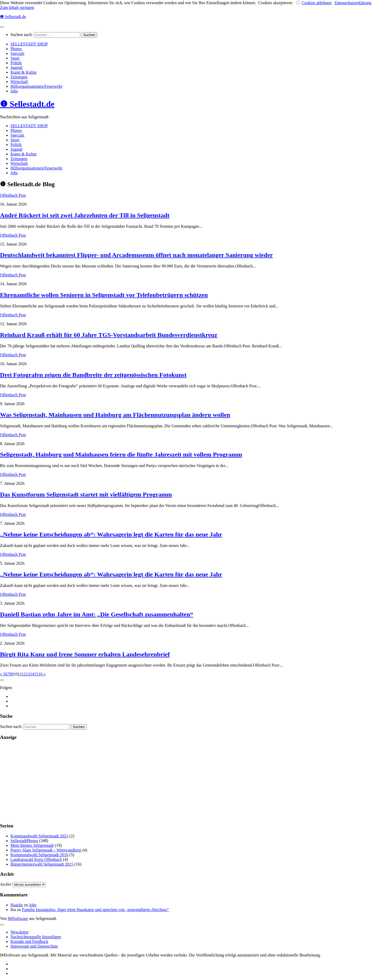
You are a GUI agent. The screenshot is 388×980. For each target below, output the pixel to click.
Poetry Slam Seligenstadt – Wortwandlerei (46, 850)
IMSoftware (18, 918)
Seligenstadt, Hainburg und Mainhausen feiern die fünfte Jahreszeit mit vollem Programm (121, 454)
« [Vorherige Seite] (2, 674)
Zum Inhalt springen (17, 7)
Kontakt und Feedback (29, 941)
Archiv (6, 884)
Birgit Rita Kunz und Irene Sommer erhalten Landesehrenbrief (85, 654)
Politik (16, 63)
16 (40, 674)
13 (28, 674)
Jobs (14, 91)
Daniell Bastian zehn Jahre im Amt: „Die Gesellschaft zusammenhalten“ (97, 614)
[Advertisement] (157, 781)
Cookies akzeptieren (275, 3)
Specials (17, 53)
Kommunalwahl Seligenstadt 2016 (39, 855)
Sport (15, 58)
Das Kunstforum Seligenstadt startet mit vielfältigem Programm (86, 494)
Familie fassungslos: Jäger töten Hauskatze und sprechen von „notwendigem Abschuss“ (95, 910)
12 (24, 674)
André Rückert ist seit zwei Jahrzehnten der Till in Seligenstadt (85, 215)
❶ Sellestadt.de (13, 17)
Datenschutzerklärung (353, 3)
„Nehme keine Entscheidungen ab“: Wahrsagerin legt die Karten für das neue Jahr (111, 534)
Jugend (16, 68)
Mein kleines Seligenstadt (32, 845)
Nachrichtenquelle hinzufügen (36, 937)
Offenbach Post (13, 195)
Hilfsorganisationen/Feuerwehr (36, 86)
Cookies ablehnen (317, 3)
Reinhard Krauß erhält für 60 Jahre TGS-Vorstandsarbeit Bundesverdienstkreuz (109, 335)
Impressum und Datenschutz (34, 946)
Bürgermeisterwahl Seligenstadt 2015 (42, 864)
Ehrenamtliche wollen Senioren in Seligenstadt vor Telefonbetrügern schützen (104, 295)
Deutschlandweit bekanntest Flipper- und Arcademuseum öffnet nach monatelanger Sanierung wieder (136, 255)
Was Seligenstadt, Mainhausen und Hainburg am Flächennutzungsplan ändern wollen (115, 415)
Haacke (17, 905)
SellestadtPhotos (24, 841)
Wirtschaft (19, 82)
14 (32, 674)
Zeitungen (19, 77)
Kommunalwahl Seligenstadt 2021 (39, 836)
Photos (16, 49)
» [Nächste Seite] (44, 674)
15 (36, 674)
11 (20, 674)
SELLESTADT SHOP (29, 44)
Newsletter (19, 932)
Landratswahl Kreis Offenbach (36, 859)
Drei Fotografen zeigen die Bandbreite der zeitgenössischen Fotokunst (93, 375)
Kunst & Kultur (24, 72)
